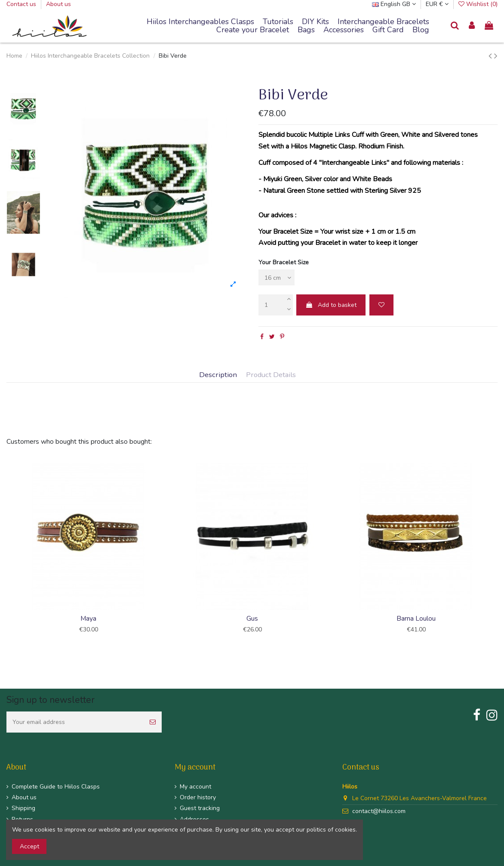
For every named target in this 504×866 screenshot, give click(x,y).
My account (195, 787)
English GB (394, 4)
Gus (252, 619)
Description (218, 375)
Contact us (22, 4)
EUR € (437, 4)
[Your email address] (75, 722)
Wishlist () (478, 4)
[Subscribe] (153, 722)
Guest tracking (200, 808)
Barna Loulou (416, 619)
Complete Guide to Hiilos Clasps (56, 787)
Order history (198, 797)
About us (58, 4)
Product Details (271, 375)
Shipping (23, 808)
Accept (29, 846)
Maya (88, 619)
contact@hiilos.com (379, 811)
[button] (383, 22)
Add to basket (331, 305)
